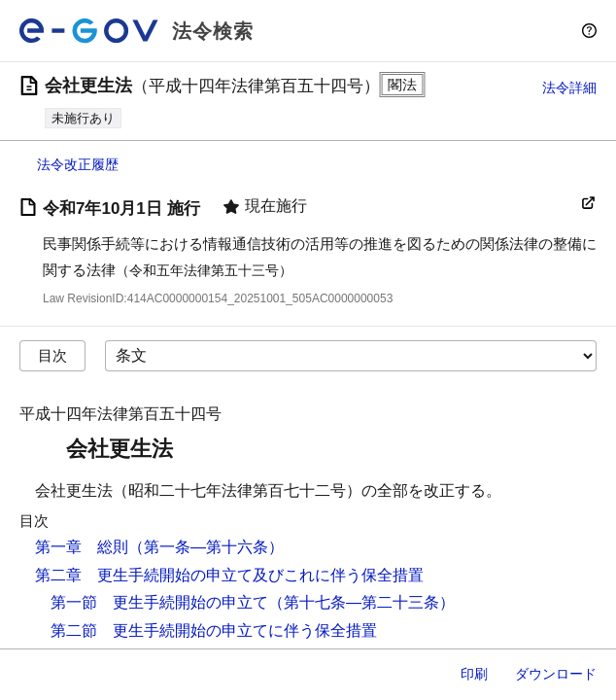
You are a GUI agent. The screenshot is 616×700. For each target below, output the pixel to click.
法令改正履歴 (78, 164)
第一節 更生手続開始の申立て (159, 602)
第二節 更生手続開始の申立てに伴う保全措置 (214, 630)
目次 (52, 355)
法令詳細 (569, 87)
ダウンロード (556, 674)
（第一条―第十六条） (206, 547)
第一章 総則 (82, 547)
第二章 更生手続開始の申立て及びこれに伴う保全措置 (229, 575)
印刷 (474, 674)
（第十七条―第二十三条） (361, 602)
